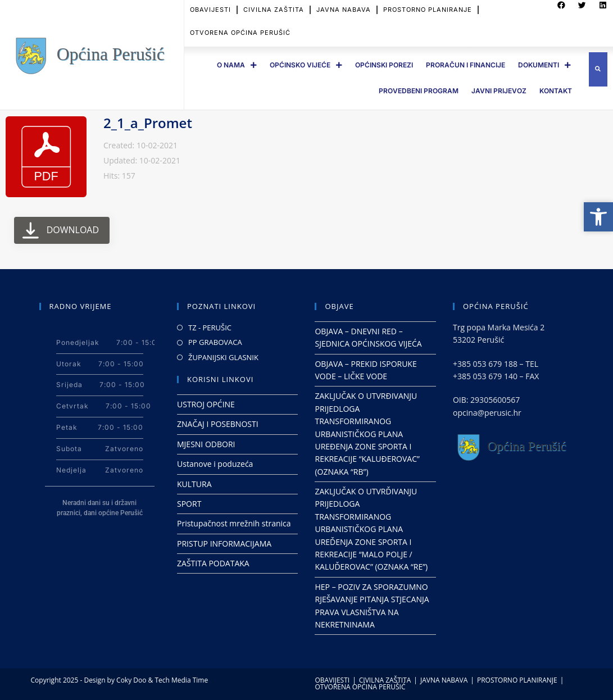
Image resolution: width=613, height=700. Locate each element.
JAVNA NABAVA (444, 680)
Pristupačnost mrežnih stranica (234, 523)
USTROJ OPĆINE (206, 404)
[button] (598, 69)
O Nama (237, 65)
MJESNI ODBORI (206, 444)
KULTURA (194, 484)
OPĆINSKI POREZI (384, 65)
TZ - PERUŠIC (210, 328)
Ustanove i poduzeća (215, 464)
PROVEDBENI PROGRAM (419, 91)
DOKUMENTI (544, 65)
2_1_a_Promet (148, 123)
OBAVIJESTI (333, 680)
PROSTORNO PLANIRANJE (517, 680)
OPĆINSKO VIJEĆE (306, 65)
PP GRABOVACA (215, 342)
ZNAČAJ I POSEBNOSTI (218, 424)
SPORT (189, 504)
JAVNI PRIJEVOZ (499, 91)
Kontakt (556, 91)
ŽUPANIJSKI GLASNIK (223, 357)
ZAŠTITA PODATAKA (213, 563)
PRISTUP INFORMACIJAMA (224, 544)
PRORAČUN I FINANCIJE (466, 65)
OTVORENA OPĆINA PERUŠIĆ (240, 28)
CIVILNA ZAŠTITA (385, 680)
